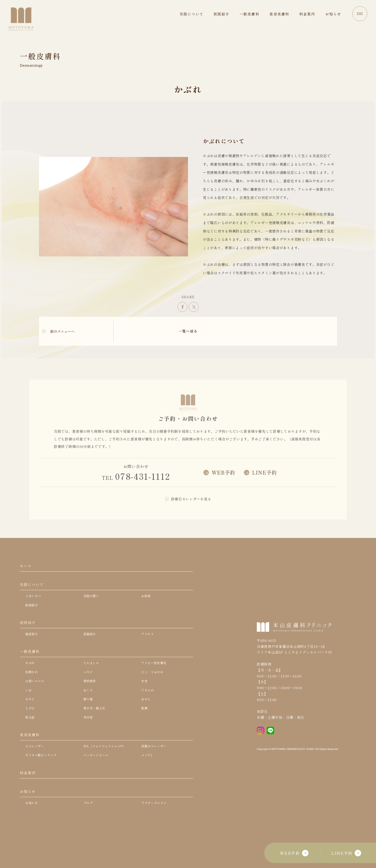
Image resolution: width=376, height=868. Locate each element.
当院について (34, 589)
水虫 (145, 697)
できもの (149, 707)
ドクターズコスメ (156, 834)
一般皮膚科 (31, 665)
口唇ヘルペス (36, 697)
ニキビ (89, 687)
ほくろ (89, 707)
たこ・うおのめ (154, 687)
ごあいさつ (35, 602)
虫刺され (33, 687)
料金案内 (29, 799)
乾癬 (145, 727)
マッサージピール (98, 780)
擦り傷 (89, 717)
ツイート (194, 307)
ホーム (27, 567)
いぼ (29, 707)
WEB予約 (294, 853)
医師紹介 (33, 612)
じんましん (93, 678)
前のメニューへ (62, 331)
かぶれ (31, 678)
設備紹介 (91, 645)
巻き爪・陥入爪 (96, 727)
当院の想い (93, 602)
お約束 (147, 602)
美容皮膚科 (31, 757)
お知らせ (29, 821)
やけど (31, 717)
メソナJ (148, 780)
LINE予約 (346, 853)
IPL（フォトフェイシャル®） (108, 770)
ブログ (89, 834)
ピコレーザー (36, 770)
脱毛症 (31, 737)
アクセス (149, 645)
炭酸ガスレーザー (156, 770)
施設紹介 (33, 645)
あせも (147, 717)
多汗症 (89, 737)
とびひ (31, 727)
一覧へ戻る (188, 331)
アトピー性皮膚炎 (156, 678)
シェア (183, 307)
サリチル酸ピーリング (44, 780)
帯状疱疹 (91, 697)
